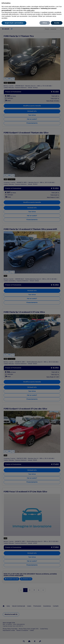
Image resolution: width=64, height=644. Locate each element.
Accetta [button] (57, 23)
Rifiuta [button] (45, 23)
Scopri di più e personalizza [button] (14, 23)
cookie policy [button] (31, 10)
